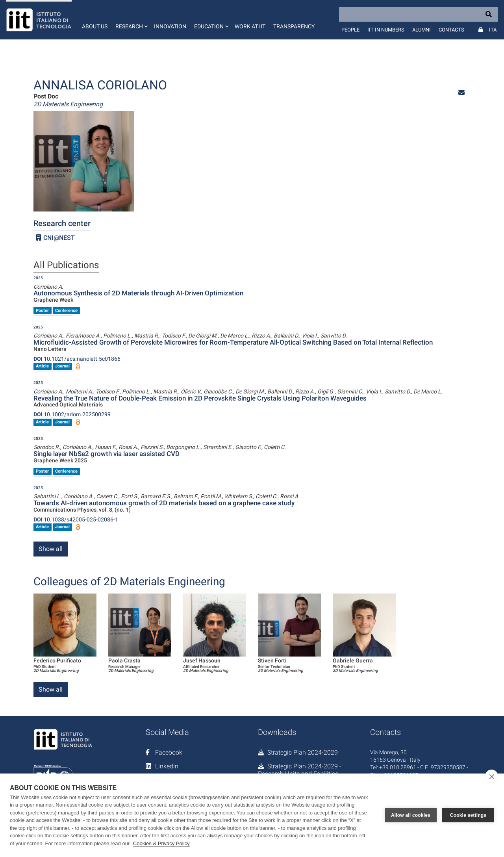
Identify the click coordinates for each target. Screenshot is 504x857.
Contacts (451, 30)
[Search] (419, 14)
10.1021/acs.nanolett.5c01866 (77, 359)
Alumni (422, 30)
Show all (51, 549)
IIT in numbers (386, 30)
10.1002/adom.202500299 (72, 414)
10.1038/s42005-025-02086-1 (76, 519)
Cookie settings (468, 815)
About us (95, 26)
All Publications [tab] (66, 265)
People (350, 30)
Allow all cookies (411, 815)
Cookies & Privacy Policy (161, 843)
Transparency (294, 26)
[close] (492, 776)
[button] (131, 20)
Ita (493, 30)
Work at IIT (250, 26)
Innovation (170, 26)
